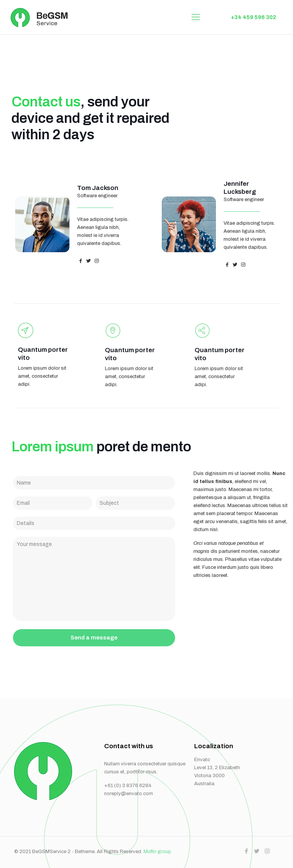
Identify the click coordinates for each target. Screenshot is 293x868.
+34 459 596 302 (254, 17)
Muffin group (157, 852)
